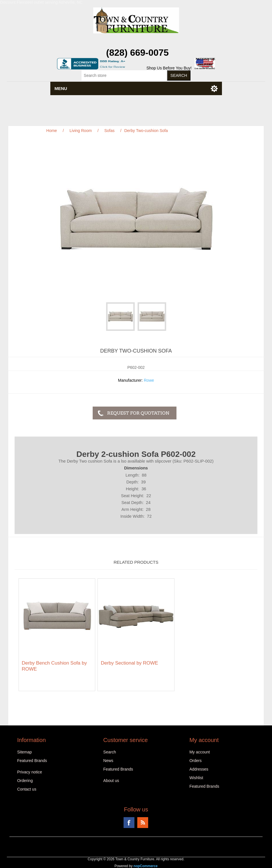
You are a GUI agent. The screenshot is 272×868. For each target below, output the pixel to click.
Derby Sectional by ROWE (129, 663)
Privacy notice (30, 772)
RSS (143, 823)
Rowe (149, 380)
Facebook (129, 823)
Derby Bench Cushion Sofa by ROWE (54, 666)
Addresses (199, 769)
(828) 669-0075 (137, 53)
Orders (195, 761)
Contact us (27, 789)
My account (200, 752)
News (108, 761)
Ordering (25, 781)
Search (110, 752)
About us (111, 781)
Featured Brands (32, 761)
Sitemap (24, 752)
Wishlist (196, 778)
